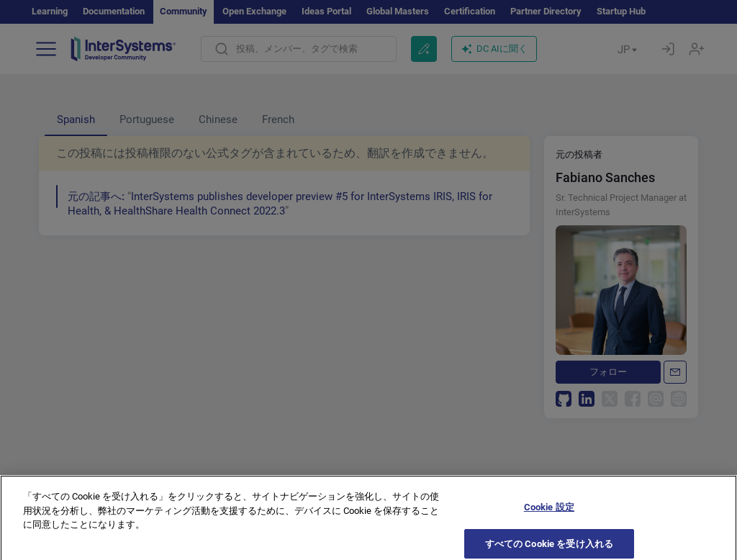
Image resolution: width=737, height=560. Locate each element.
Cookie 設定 (549, 516)
